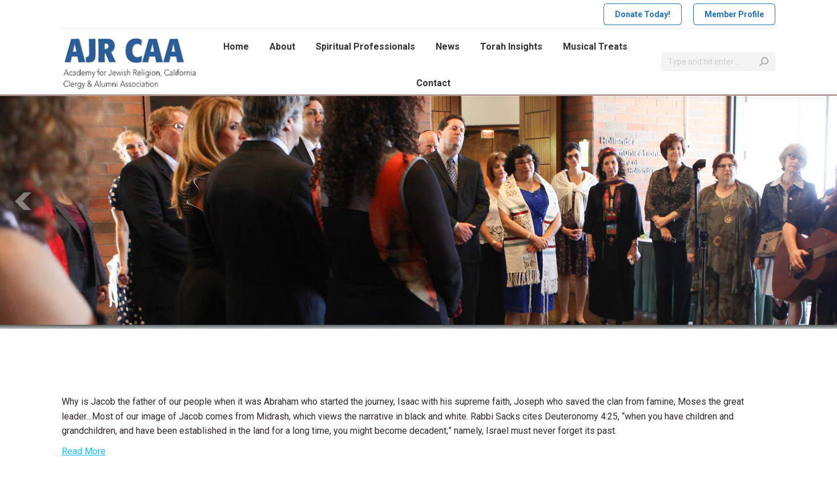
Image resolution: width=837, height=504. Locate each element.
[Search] (718, 62)
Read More (84, 451)
